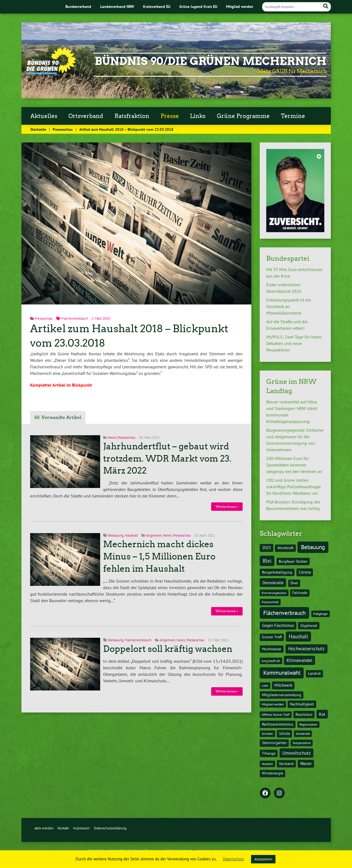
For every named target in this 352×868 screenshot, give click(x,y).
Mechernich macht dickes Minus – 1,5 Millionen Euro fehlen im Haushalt (159, 556)
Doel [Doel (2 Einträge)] (294, 583)
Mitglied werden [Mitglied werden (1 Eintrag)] (273, 704)
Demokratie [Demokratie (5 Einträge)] (273, 583)
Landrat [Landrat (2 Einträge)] (314, 673)
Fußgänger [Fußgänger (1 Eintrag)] (321, 614)
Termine (293, 116)
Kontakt (63, 828)
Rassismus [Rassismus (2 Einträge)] (304, 714)
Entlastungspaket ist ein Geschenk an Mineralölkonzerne (289, 306)
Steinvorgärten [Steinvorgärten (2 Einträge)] (274, 743)
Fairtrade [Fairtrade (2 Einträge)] (300, 593)
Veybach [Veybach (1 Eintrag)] (267, 764)
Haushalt (131, 535)
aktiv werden (44, 828)
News (112, 438)
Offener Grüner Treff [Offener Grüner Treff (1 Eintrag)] (276, 715)
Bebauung (116, 535)
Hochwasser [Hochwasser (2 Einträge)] (272, 649)
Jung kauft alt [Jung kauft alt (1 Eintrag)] (271, 661)
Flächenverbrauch (75, 318)
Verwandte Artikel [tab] (61, 417)
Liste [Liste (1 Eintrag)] (265, 685)
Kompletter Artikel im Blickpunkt (61, 385)
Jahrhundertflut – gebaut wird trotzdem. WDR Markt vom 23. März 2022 (167, 459)
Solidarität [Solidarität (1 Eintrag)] (303, 734)
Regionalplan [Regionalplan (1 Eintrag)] (308, 724)
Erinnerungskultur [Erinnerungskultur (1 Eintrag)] (274, 593)
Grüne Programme (243, 116)
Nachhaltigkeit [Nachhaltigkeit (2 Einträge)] (302, 704)
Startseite (38, 129)
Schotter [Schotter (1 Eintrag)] (267, 734)
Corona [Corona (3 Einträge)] (305, 572)
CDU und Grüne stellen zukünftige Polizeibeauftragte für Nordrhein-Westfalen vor (294, 487)
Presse (170, 116)
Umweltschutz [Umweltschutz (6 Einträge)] (296, 753)
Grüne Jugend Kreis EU (198, 6)
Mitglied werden (240, 6)
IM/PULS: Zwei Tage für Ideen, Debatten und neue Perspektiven (294, 343)
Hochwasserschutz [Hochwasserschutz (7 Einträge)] (306, 649)
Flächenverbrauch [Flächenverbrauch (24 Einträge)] (284, 613)
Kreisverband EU (157, 6)
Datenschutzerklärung (110, 828)
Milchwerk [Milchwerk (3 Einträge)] (283, 685)
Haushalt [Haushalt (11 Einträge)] (298, 636)
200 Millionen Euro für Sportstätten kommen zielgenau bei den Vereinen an (294, 465)
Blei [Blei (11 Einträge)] (267, 561)
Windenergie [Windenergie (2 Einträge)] (272, 773)
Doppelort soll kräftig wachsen (168, 649)
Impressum (81, 828)
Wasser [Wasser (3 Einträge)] (306, 763)
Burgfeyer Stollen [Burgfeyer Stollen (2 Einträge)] (293, 561)
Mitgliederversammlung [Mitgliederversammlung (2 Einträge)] (282, 695)
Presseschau (63, 129)
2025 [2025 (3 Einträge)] (267, 548)
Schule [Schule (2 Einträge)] (284, 733)
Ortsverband (86, 116)
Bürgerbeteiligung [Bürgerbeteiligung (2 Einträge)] (277, 572)
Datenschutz (234, 859)
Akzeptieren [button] (263, 859)
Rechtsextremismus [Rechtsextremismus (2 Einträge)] (278, 724)
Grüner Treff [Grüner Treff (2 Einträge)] (272, 637)
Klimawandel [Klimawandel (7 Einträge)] (299, 660)
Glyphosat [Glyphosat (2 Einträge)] (309, 626)
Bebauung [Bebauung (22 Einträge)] (313, 547)
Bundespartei (288, 258)
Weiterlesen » (227, 507)
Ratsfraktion (132, 116)
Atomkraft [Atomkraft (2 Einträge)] (286, 548)
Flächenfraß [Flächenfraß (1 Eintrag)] (270, 602)
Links (198, 116)
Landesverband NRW (117, 6)
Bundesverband (78, 6)
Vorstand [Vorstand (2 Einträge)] (286, 764)
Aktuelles (44, 116)
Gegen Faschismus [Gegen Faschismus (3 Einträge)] (278, 625)
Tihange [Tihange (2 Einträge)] (269, 753)
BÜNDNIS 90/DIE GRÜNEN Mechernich (211, 61)
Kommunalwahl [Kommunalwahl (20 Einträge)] (282, 673)
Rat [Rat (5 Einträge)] (322, 714)
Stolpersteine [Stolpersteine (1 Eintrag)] (302, 743)
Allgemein (154, 535)
